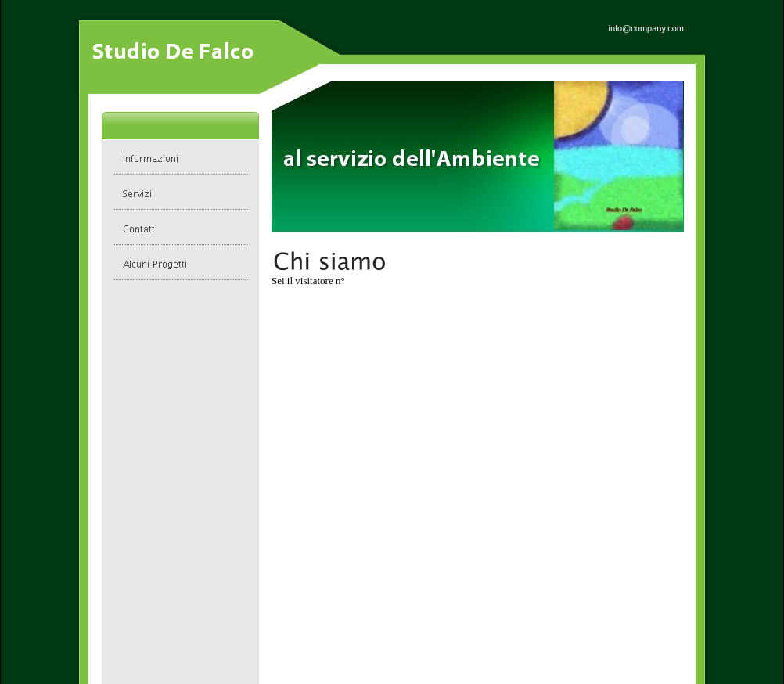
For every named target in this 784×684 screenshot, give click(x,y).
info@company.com (646, 28)
